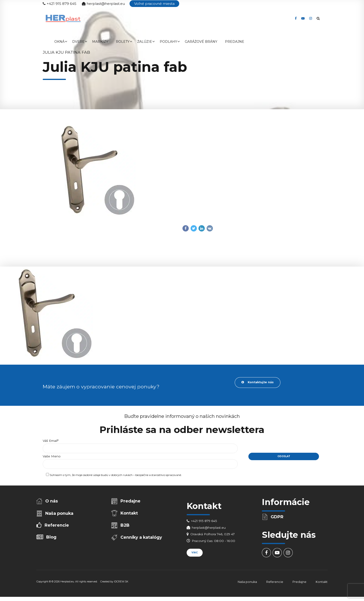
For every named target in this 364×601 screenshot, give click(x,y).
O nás (52, 502)
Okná (59, 42)
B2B (125, 527)
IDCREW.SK (121, 583)
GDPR (278, 517)
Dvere (78, 42)
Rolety (123, 42)
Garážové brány (201, 42)
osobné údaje (92, 476)
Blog (52, 539)
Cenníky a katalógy (142, 539)
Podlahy (168, 42)
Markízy (100, 42)
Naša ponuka (60, 514)
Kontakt (130, 514)
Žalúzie (145, 42)
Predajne (235, 42)
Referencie (57, 527)
